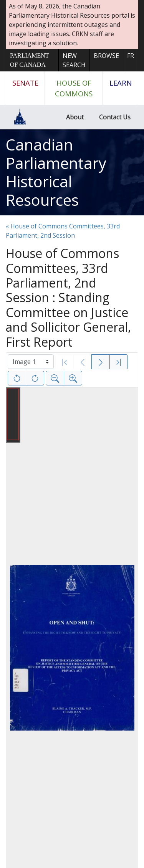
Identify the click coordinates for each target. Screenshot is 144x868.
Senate (25, 83)
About (75, 117)
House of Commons (74, 88)
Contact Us (115, 117)
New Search (74, 60)
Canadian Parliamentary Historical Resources (56, 172)
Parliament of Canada (29, 60)
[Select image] (31, 362)
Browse (106, 56)
